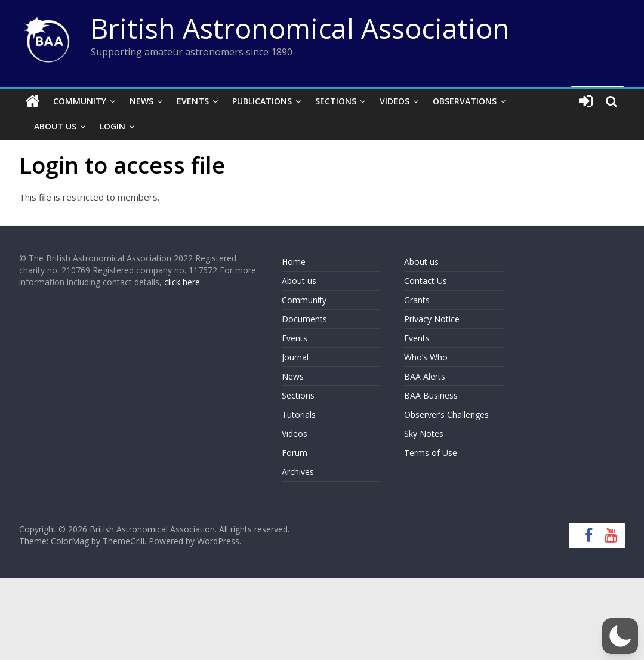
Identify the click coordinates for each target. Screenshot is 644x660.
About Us (55, 126)
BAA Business (431, 395)
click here (182, 282)
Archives (298, 472)
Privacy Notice (432, 319)
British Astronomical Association (300, 28)
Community (80, 101)
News (141, 101)
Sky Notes (424, 434)
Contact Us (426, 281)
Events (193, 101)
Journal (295, 357)
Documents (304, 319)
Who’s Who (426, 357)
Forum (295, 453)
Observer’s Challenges (446, 414)
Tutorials (299, 414)
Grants (417, 300)
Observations (465, 101)
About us (299, 281)
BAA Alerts (425, 376)
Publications (262, 101)
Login (113, 126)
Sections (336, 101)
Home (294, 262)
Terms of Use (431, 453)
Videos (395, 101)
